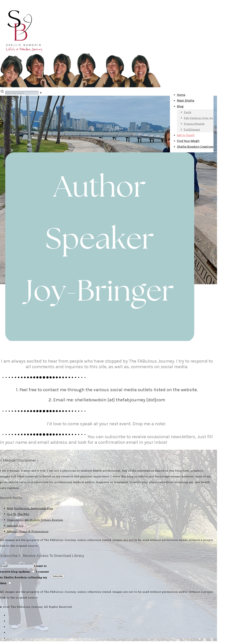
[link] (41, 93)
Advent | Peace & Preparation (28, 531)
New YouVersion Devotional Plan (30, 508)
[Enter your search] (22, 93)
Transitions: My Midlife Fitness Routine (35, 520)
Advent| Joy (15, 526)
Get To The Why (18, 514)
